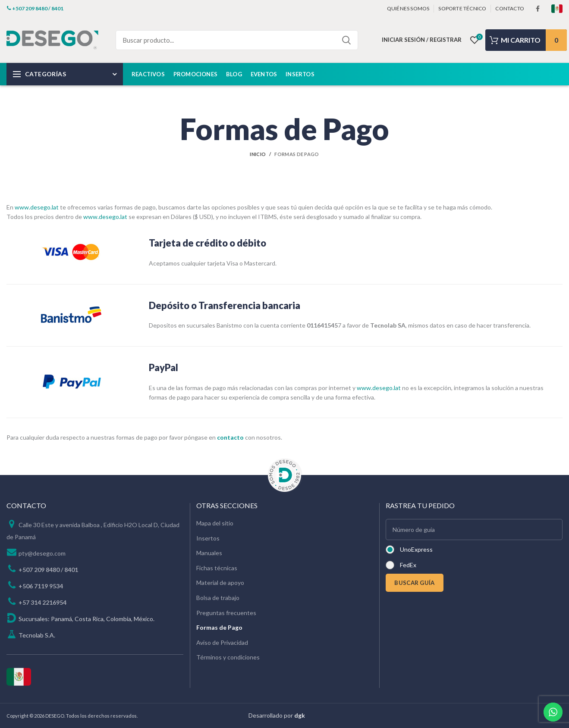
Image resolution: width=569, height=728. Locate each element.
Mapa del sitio (215, 523)
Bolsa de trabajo (218, 598)
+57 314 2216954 (42, 602)
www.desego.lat (37, 207)
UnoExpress (416, 549)
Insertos (208, 538)
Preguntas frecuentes (226, 613)
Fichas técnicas (217, 568)
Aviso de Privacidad (222, 642)
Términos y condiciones (228, 657)
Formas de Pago (219, 627)
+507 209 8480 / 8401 (48, 570)
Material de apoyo (220, 583)
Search (346, 40)
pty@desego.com (42, 553)
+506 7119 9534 (41, 586)
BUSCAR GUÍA (414, 583)
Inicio (258, 154)
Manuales (209, 553)
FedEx (408, 565)
